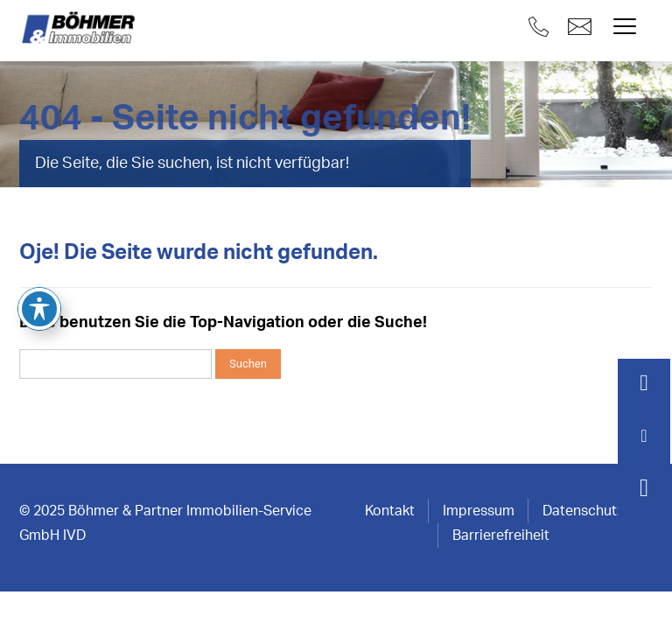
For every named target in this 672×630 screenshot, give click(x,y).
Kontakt (390, 511)
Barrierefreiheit (501, 535)
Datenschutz (583, 511)
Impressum (479, 511)
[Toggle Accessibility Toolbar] (39, 257)
